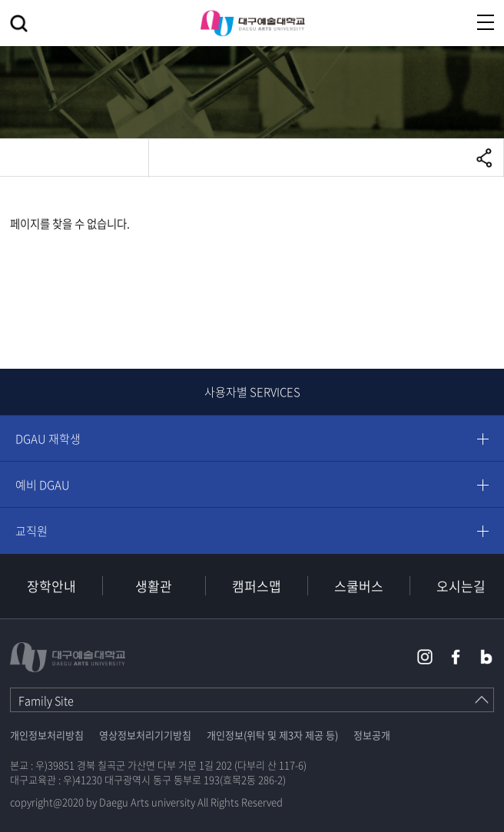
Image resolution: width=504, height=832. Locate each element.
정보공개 (372, 735)
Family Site (46, 701)
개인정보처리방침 (47, 735)
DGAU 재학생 (48, 439)
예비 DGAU (43, 485)
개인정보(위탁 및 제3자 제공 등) (272, 735)
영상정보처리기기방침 (145, 735)
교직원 (31, 531)
